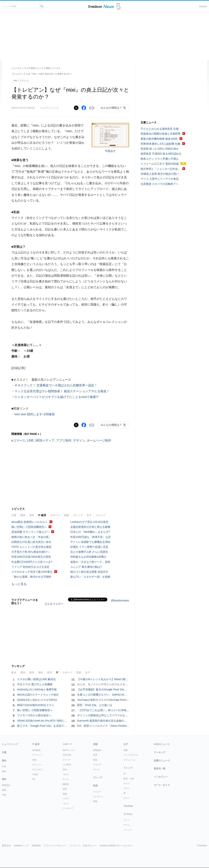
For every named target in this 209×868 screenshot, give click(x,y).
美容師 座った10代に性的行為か (160, 149)
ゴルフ (66, 774)
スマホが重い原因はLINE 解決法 (36, 679)
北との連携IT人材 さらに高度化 (89, 552)
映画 (95, 786)
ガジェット (38, 765)
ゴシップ (78, 515)
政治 (32, 672)
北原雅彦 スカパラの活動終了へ (160, 184)
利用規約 (36, 846)
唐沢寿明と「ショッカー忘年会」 (161, 169)
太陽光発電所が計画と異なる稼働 (90, 527)
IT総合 (35, 774)
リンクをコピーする (92, 108)
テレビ (96, 770)
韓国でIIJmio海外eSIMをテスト (36, 705)
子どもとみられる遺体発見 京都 (160, 129)
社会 (4, 766)
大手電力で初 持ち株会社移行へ (30, 552)
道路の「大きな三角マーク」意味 (90, 562)
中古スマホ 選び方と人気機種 (35, 684)
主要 (14, 515)
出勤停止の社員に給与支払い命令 (31, 542)
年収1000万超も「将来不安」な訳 (91, 537)
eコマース (18, 440)
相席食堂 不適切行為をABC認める (161, 154)
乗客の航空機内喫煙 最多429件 (159, 139)
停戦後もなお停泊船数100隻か (88, 557)
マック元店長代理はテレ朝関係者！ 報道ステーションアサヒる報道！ (62, 391)
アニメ (127, 820)
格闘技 (66, 784)
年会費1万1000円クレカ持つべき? (32, 562)
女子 (89, 515)
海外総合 (6, 785)
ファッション (130, 760)
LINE (30, 440)
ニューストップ (19, 68)
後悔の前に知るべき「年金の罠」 (31, 537)
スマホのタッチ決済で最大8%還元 (32, 572)
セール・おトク (162, 785)
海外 (32, 515)
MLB (65, 770)
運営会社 (6, 846)
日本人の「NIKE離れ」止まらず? (90, 532)
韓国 (4, 790)
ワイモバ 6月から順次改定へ (34, 715)
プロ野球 (67, 765)
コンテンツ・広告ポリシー (83, 846)
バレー (66, 804)
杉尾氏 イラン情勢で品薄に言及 (89, 547)
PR (34, 779)
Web (34, 760)
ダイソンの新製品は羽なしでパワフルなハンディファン (110, 715)
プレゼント (98, 797)
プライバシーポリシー (55, 846)
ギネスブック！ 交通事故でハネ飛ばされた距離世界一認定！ (56, 385)
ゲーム (127, 825)
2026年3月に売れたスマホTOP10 (37, 700)
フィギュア (68, 808)
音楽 (95, 755)
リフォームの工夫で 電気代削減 (160, 164)
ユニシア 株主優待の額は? (86, 567)
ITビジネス (37, 770)
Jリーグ (66, 760)
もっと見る (19, 584)
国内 (23, 515)
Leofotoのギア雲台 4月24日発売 (89, 522)
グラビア (97, 765)
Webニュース (52, 68)
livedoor (203, 6)
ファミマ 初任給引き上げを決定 (30, 567)
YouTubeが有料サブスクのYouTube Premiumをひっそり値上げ (115, 700)
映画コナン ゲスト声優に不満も (160, 159)
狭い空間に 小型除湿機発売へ (29, 527)
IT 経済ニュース (36, 68)
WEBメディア (45, 440)
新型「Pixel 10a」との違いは (95, 705)
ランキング (160, 752)
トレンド (101, 515)
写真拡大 (110, 151)
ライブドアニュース (101, 6)
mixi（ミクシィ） (22, 80)
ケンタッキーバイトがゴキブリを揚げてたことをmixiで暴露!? (56, 397)
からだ (127, 783)
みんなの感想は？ (111, 108)
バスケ (66, 799)
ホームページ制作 (99, 440)
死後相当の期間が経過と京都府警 (161, 134)
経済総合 (36, 750)
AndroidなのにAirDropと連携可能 (37, 689)
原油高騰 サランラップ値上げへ (30, 532)
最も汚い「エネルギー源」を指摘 (90, 577)
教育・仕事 (129, 779)
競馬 (65, 789)
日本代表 (67, 755)
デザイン (79, 440)
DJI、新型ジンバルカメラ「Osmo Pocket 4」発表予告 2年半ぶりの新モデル (124, 726)
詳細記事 (18, 368)
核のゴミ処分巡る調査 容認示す (89, 572)
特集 (95, 801)
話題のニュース (162, 761)
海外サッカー (69, 750)
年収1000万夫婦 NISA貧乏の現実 (31, 557)
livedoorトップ (21, 846)
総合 (14, 672)
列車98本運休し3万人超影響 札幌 (160, 144)
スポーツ (55, 515)
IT (57, 672)
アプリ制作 (64, 440)
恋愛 (126, 750)
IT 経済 (42, 515)
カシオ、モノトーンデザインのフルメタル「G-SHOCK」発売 (114, 684)
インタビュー (161, 777)
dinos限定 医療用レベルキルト (30, 522)
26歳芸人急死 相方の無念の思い (160, 174)
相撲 (65, 794)
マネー (127, 788)
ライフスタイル (131, 755)
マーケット (38, 755)
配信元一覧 (160, 769)
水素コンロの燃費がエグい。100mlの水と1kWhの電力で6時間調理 (117, 695)
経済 (50, 672)
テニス (66, 779)
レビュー (97, 792)
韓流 (95, 760)
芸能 (66, 515)
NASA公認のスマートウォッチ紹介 (38, 695)
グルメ (127, 798)
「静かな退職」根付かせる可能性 (31, 577)
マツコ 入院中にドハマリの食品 (160, 179)
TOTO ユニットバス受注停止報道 (31, 547)
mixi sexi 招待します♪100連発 (35, 414)
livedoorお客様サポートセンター (116, 846)
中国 (4, 795)
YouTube (128, 806)
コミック (128, 830)
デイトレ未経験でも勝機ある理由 (90, 542)
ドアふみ (119, 6)
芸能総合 (97, 750)
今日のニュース (162, 744)
